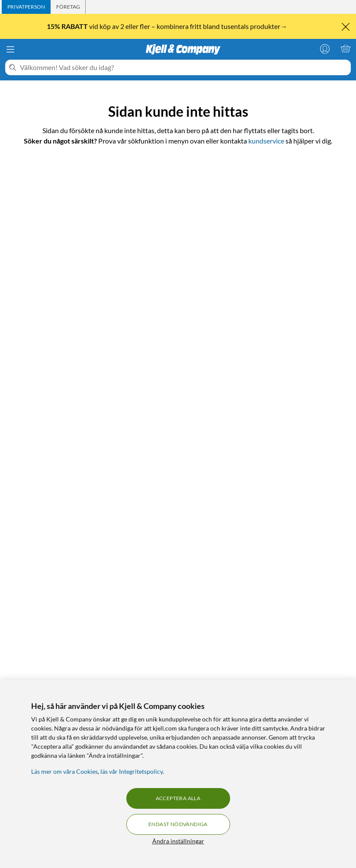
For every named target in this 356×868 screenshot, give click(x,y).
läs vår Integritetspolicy (131, 771)
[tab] (26, 7)
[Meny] (10, 49)
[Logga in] (325, 48)
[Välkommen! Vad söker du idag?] (184, 67)
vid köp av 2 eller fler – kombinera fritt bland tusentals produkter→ (168, 26)
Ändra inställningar (178, 841)
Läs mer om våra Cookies (64, 771)
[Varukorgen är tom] (346, 48)
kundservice (266, 141)
